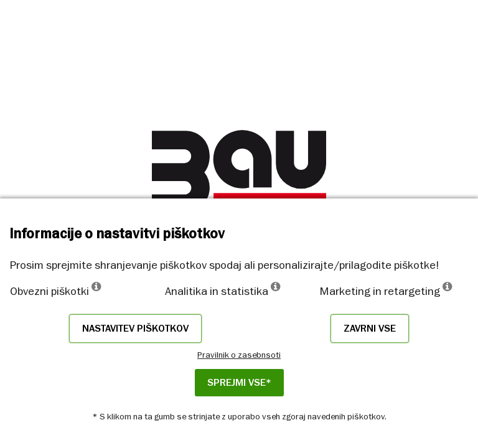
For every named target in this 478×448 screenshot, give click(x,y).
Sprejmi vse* (239, 383)
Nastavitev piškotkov (135, 329)
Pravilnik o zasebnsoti (239, 355)
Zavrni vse (370, 329)
